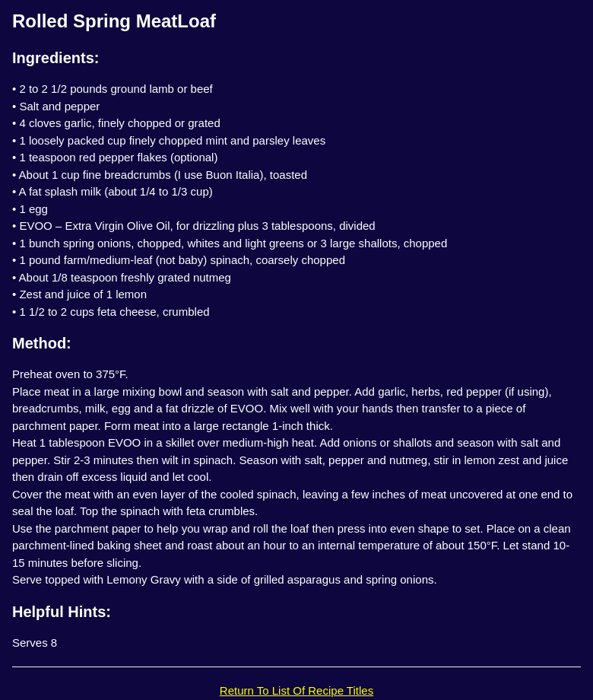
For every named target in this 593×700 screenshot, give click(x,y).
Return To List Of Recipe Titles (296, 690)
